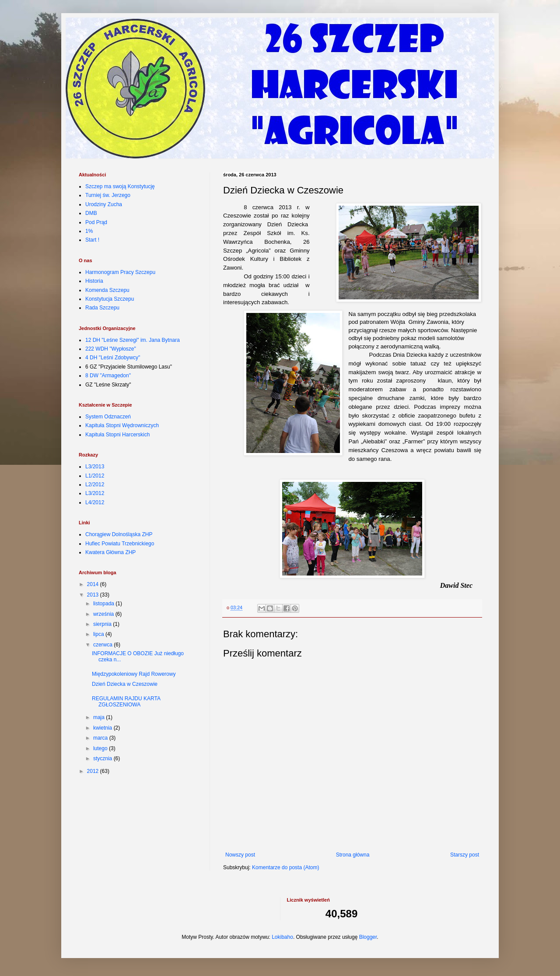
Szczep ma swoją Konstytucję (120, 186)
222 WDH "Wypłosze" (111, 349)
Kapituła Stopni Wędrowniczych (122, 425)
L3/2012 (95, 493)
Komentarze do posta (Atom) (285, 867)
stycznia (103, 758)
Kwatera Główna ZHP (110, 552)
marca (101, 738)
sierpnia (103, 624)
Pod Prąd (96, 222)
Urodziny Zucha (104, 204)
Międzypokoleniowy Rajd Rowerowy (134, 674)
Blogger (368, 937)
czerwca (103, 645)
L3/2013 (95, 467)
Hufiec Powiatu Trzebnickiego (120, 544)
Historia (94, 281)
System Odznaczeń (108, 417)
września (104, 614)
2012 (94, 771)
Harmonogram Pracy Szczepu (120, 272)
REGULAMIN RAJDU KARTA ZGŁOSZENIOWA (126, 702)
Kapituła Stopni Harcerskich (117, 435)
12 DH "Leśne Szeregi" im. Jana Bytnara (133, 340)
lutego (101, 748)
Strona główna (353, 855)
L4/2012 (95, 502)
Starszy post (465, 855)
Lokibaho (282, 937)
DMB (91, 213)
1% (89, 231)
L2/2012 (95, 484)
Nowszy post (240, 855)
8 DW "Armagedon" (108, 376)
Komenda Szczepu (107, 290)
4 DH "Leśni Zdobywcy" (113, 358)
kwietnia (103, 728)
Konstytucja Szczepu (110, 299)
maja (100, 717)
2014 (94, 584)
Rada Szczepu (102, 308)
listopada (104, 604)
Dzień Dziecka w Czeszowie (125, 684)
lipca (99, 634)
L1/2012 (95, 476)
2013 (94, 595)
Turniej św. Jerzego (108, 195)
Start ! (92, 240)
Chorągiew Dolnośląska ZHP (119, 534)
